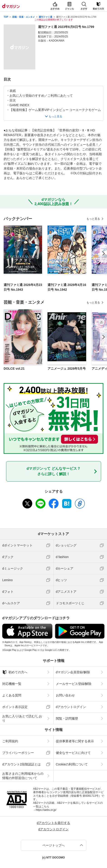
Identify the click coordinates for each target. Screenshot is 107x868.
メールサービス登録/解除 (74, 684)
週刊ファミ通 (45, 17)
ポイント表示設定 (15, 707)
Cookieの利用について (72, 764)
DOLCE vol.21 (14, 369)
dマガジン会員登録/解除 (73, 672)
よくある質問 (12, 695)
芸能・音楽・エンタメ (24, 17)
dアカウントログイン (71, 707)
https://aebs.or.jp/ (46, 810)
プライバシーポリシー (18, 753)
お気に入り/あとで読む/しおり (22, 718)
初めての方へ (15, 672)
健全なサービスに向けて (73, 753)
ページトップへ (54, 845)
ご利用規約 (10, 741)
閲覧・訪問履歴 (67, 718)
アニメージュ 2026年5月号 (67, 369)
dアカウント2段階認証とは (21, 764)
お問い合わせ (65, 695)
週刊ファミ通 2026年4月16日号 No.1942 (67, 287)
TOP (6, 17)
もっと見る (93, 219)
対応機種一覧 (12, 684)
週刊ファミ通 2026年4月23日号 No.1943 (23, 287)
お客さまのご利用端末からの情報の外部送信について (23, 776)
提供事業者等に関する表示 (75, 741)
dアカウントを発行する (54, 823)
